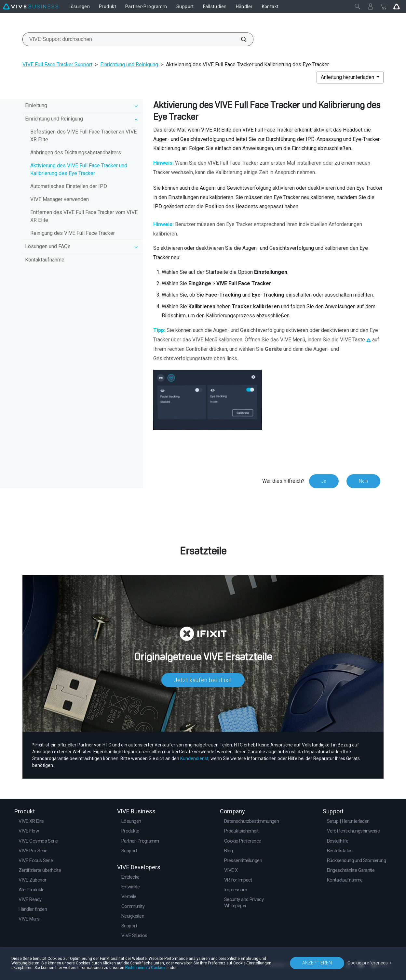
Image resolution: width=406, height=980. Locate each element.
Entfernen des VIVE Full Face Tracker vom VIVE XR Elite (84, 216)
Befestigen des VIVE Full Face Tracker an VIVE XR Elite (83, 136)
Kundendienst (194, 758)
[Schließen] (358, 6)
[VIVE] (31, 6)
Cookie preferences (368, 963)
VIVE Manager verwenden (60, 199)
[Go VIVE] (397, 6)
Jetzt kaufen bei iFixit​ (203, 680)
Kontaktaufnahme (45, 260)
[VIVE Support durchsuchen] (240, 39)
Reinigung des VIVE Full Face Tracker (73, 233)
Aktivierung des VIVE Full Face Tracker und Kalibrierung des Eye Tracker (79, 169)
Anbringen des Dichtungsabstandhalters (76, 153)
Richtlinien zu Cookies (145, 968)
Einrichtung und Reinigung (129, 64)
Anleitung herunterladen (348, 77)
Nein (363, 481)
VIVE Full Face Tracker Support (57, 64)
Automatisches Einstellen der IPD (69, 186)
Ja (324, 481)
